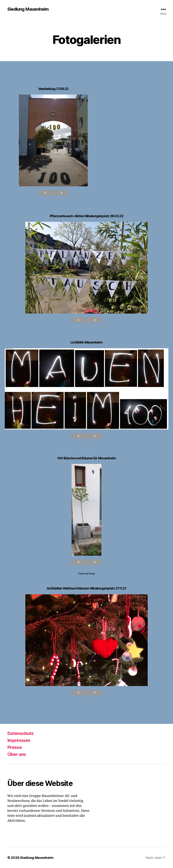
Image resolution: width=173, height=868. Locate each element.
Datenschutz (21, 733)
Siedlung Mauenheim (28, 9)
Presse (15, 747)
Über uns (17, 754)
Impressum (19, 740)
